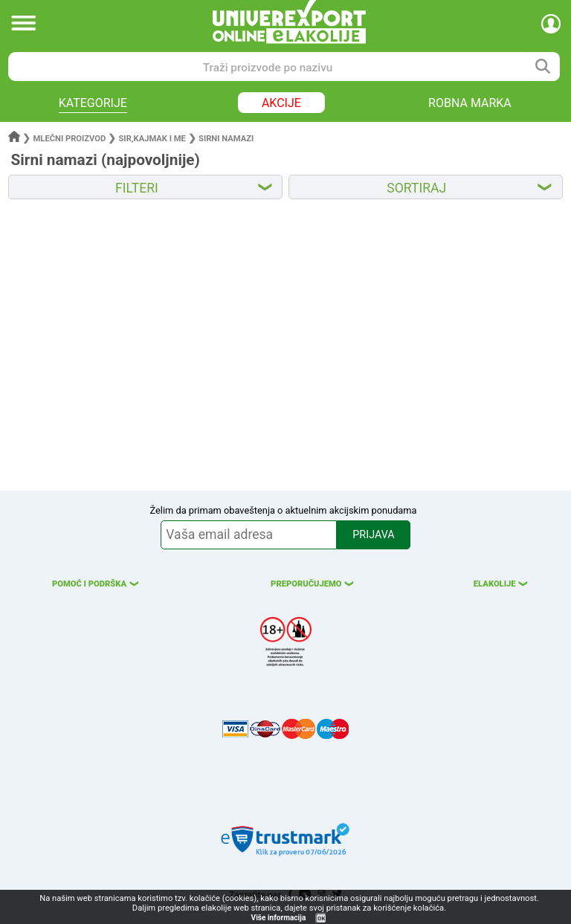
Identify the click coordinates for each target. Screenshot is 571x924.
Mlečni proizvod (70, 139)
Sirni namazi (226, 139)
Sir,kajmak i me (152, 139)
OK (321, 918)
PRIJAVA (373, 535)
